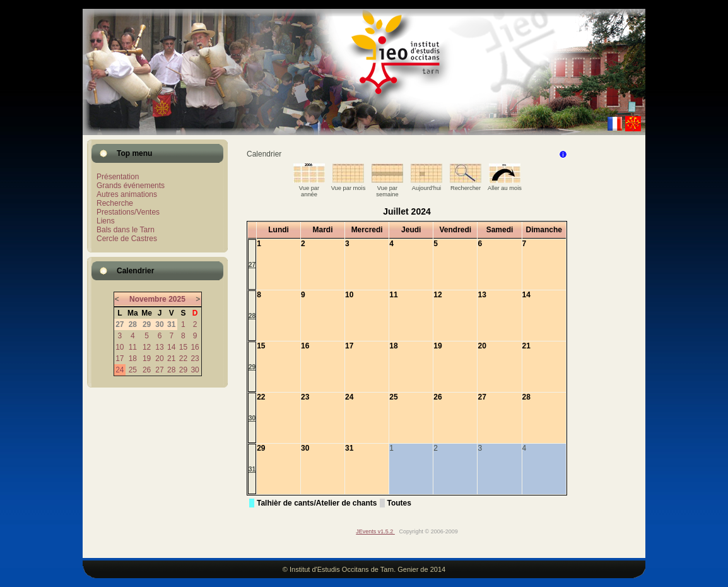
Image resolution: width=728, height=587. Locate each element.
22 (183, 359)
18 (133, 359)
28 (171, 370)
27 (159, 370)
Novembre (148, 299)
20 (159, 359)
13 (159, 347)
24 (120, 370)
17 (120, 359)
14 (171, 347)
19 (147, 359)
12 (147, 347)
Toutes (399, 503)
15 (183, 347)
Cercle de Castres (127, 239)
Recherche (115, 203)
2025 (177, 299)
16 (195, 347)
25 (133, 370)
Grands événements (131, 186)
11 (133, 347)
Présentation (118, 177)
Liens (106, 221)
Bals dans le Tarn (126, 230)
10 (120, 347)
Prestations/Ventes (128, 212)
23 (195, 359)
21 (171, 359)
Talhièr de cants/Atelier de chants (317, 503)
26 (147, 370)
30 (195, 370)
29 (183, 370)
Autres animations (127, 194)
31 (252, 469)
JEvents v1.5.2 (375, 531)
